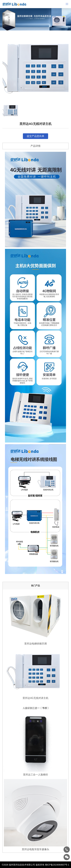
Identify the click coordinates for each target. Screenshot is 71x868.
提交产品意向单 (35, 136)
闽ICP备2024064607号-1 (57, 865)
